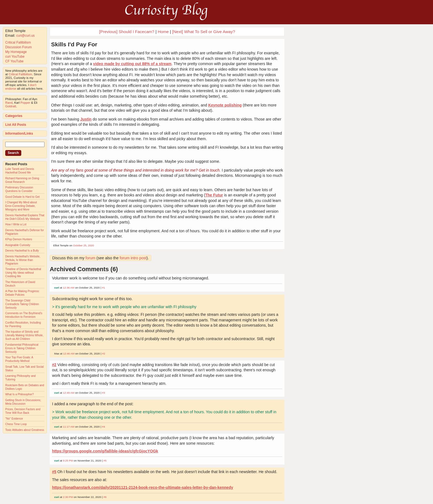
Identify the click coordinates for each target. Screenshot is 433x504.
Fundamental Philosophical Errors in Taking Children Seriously (22, 348)
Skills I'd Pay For (74, 44)
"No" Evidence (14, 419)
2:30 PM (68, 497)
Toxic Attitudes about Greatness (25, 430)
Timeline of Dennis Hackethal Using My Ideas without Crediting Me (23, 273)
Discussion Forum (19, 47)
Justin (86, 119)
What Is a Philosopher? (19, 394)
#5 (105, 461)
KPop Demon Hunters (19, 239)
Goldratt (11, 106)
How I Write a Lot (16, 224)
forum (91, 258)
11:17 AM (69, 427)
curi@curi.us (26, 36)
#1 (103, 288)
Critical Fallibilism (18, 42)
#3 (103, 393)
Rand (9, 103)
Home (163, 32)
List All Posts (16, 125)
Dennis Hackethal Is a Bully (22, 251)
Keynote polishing (225, 105)
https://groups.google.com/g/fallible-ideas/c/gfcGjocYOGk (105, 451)
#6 (105, 497)
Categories (14, 116)
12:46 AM (69, 354)
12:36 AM (69, 288)
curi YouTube (15, 57)
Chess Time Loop (16, 424)
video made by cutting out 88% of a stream (132, 64)
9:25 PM (68, 461)
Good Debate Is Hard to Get (23, 197)
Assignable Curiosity (18, 245)
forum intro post (133, 258)
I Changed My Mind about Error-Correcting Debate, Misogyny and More (21, 206)
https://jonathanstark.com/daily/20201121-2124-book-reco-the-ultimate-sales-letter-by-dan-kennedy (142, 487)
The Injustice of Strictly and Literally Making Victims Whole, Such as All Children (24, 335)
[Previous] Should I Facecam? (127, 32)
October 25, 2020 (84, 245)
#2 (104, 354)
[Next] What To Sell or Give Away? (204, 32)
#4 (103, 427)
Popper (25, 103)
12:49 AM (69, 393)
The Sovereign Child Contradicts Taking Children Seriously (22, 304)
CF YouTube (14, 61)
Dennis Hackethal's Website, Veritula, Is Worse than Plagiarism (23, 260)
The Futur (214, 195)
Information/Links (19, 134)
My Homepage (16, 52)
